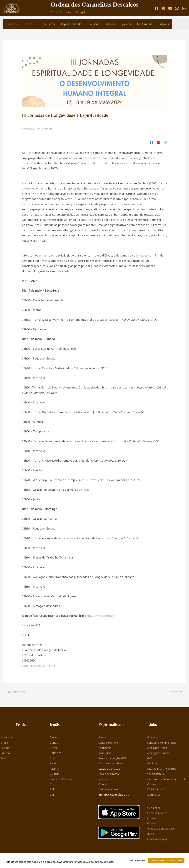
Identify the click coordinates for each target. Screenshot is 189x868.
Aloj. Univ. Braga (158, 748)
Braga (5, 743)
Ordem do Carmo (110, 790)
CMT (53, 795)
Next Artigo (176, 692)
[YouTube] (170, 8)
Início (151, 834)
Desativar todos (160, 861)
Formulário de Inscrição (101, 616)
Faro (53, 764)
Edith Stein (106, 748)
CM (52, 790)
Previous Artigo (16, 692)
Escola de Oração (110, 774)
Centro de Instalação (138, 861)
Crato (53, 759)
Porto (5, 759)
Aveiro (54, 738)
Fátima (5, 748)
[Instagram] (163, 8)
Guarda (55, 774)
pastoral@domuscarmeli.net (41, 666)
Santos (103, 738)
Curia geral (155, 808)
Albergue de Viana (159, 753)
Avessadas (8, 738)
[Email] (177, 8)
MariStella (154, 795)
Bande (54, 743)
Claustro (153, 738)
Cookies (153, 824)
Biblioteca (154, 764)
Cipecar (103, 785)
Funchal (6, 753)
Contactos (154, 819)
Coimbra (55, 753)
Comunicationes (158, 813)
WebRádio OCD (157, 790)
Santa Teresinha (109, 743)
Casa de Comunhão (111, 764)
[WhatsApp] (184, 8)
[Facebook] (156, 8)
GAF (150, 759)
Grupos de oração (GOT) (115, 759)
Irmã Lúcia (105, 753)
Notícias (29, 129)
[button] (17, 24)
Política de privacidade (163, 829)
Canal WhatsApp (158, 839)
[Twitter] (166, 142)
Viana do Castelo (61, 779)
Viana (4, 764)
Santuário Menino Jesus (163, 743)
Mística (103, 779)
